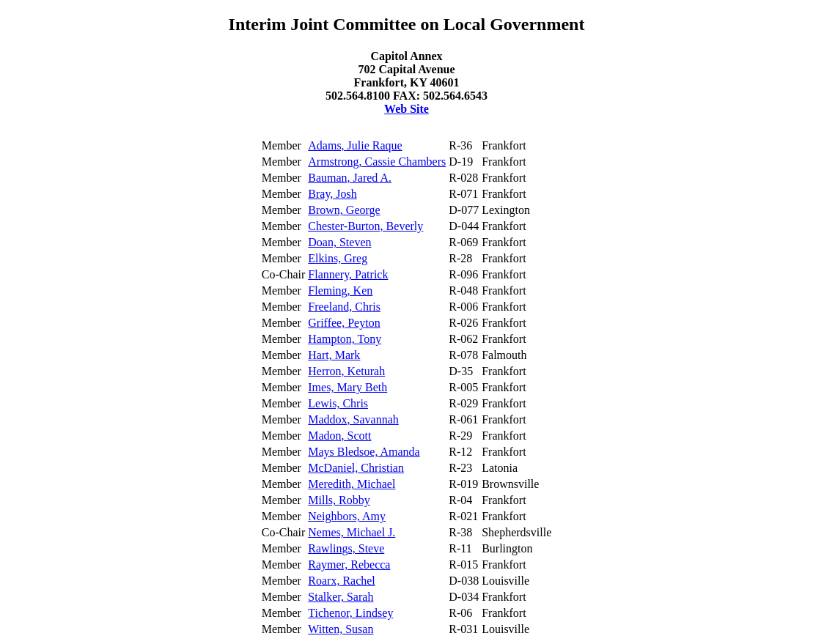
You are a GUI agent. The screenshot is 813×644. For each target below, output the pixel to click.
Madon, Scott (339, 436)
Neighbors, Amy (347, 516)
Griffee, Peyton (344, 323)
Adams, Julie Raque (355, 145)
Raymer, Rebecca (349, 565)
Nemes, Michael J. (352, 532)
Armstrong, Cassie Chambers (377, 162)
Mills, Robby (339, 500)
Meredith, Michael (352, 484)
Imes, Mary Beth (347, 387)
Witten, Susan (341, 629)
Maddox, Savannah (353, 419)
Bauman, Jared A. (350, 178)
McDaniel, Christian (356, 468)
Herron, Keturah (346, 371)
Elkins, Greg (338, 258)
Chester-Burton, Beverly (365, 226)
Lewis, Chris (338, 403)
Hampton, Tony (345, 339)
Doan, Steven (339, 242)
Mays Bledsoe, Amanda (364, 452)
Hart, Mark (334, 355)
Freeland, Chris (344, 307)
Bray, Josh (332, 194)
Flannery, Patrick (348, 274)
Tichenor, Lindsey (350, 613)
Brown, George (344, 210)
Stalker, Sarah (341, 597)
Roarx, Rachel (342, 581)
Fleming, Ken (340, 290)
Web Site (407, 109)
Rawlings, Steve (346, 548)
